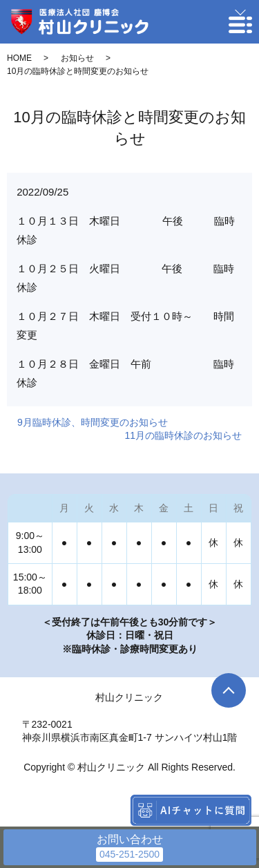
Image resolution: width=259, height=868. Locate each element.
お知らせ (77, 58)
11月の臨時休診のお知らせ (183, 435)
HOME (19, 58)
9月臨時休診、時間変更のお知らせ (93, 422)
